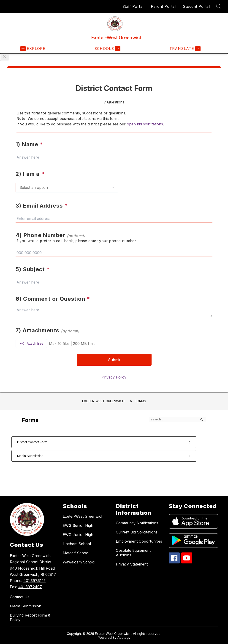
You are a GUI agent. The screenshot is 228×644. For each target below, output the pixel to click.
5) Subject (33, 269)
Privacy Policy (114, 377)
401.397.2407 (30, 587)
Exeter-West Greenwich (103, 401)
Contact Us (20, 597)
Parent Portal (163, 6)
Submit (114, 360)
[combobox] (67, 187)
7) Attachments (47, 330)
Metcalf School (76, 553)
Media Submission (26, 606)
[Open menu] (33, 49)
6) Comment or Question (53, 299)
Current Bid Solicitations (137, 532)
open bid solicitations (145, 124)
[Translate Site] (184, 49)
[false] (178, 419)
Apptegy (124, 637)
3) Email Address (42, 206)
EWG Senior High (78, 525)
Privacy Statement (132, 564)
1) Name (29, 144)
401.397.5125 (34, 581)
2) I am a (30, 174)
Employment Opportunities (139, 541)
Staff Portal (133, 6)
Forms (140, 401)
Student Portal (196, 6)
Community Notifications (137, 523)
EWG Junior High (78, 535)
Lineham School (77, 544)
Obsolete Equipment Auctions (133, 553)
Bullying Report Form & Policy (30, 617)
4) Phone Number (50, 235)
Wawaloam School (79, 562)
